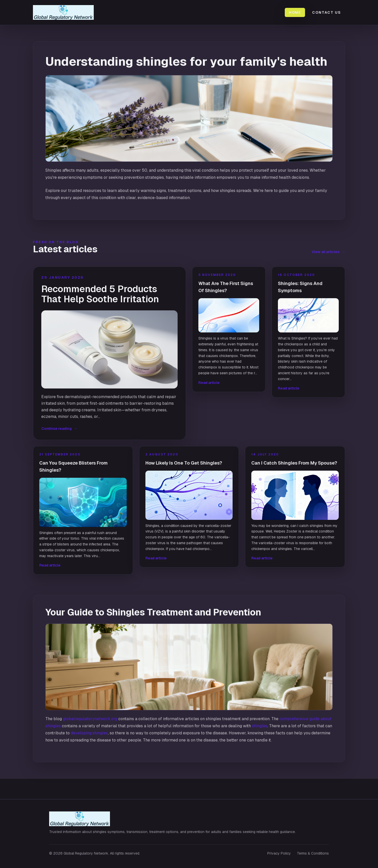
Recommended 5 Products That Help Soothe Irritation (100, 294)
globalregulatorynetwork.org (90, 719)
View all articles (328, 252)
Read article (209, 383)
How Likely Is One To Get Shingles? (184, 463)
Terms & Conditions (313, 853)
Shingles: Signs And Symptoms (300, 287)
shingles (260, 726)
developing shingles (89, 733)
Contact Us (327, 12)
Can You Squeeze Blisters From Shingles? (73, 466)
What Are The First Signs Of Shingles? (226, 287)
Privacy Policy (279, 853)
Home (295, 12)
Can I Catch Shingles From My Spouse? (294, 463)
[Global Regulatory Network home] (66, 12)
